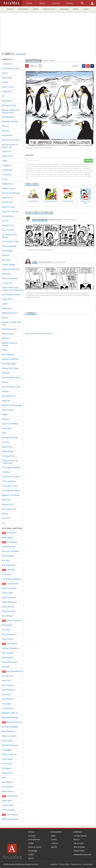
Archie (5, 82)
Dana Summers (9, 588)
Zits (4, 523)
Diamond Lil (8, 198)
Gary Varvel (10, 644)
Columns (55, 843)
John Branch (8, 676)
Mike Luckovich (9, 736)
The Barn (6, 472)
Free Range (7, 251)
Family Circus (8, 225)
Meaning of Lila (9, 329)
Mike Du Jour (8, 334)
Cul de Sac (7, 174)
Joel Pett (6, 667)
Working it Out (9, 509)
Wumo (5, 514)
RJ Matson (7, 768)
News (53, 836)
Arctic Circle (7, 87)
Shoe (4, 433)
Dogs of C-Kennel (10, 211)
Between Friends (10, 121)
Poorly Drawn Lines (11, 387)
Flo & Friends (8, 230)
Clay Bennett (10, 584)
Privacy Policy (64, 864)
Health (36, 9)
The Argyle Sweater (11, 467)
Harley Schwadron (10, 648)
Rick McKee (7, 782)
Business (10, 9)
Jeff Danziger (8, 653)
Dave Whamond (9, 602)
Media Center (79, 851)
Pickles (5, 382)
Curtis (5, 179)
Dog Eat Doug (8, 207)
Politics (76, 9)
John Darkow (8, 685)
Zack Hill (6, 518)
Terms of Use (76, 864)
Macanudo (7, 308)
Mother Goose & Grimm (9, 344)
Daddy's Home (9, 188)
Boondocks (7, 135)
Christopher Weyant (11, 579)
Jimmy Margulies (10, 662)
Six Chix (6, 442)
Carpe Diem (7, 156)
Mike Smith (7, 741)
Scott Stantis (8, 787)
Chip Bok (8, 570)
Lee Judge (6, 704)
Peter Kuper (8, 759)
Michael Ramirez (12, 722)
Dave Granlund (9, 597)
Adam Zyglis (8, 537)
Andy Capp (7, 78)
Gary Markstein (9, 634)
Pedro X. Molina (9, 754)
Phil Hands (7, 764)
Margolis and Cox (10, 713)
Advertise (54, 864)
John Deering (8, 690)
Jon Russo (6, 694)
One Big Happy (9, 364)
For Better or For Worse (10, 236)
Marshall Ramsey (10, 717)
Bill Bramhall (8, 556)
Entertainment (23, 9)
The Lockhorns (9, 481)
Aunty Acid (7, 91)
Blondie (5, 131)
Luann (5, 304)
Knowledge (64, 9)
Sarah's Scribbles (10, 424)
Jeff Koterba (7, 657)
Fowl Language (9, 246)
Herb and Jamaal (10, 278)
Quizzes (54, 847)
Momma (6, 338)
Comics (54, 839)
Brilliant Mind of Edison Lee (10, 146)
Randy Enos (7, 773)
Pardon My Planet (10, 368)
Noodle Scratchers (10, 359)
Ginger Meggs (8, 264)
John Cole (6, 681)
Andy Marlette (9, 547)
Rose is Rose (8, 410)
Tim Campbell (8, 810)
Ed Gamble (7, 625)
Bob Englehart (9, 565)
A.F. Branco (9, 533)
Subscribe (88, 161)
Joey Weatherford (12, 671)
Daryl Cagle (7, 593)
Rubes (5, 414)
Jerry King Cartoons (11, 294)
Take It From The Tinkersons (10, 462)
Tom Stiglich (10, 815)
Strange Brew (8, 456)
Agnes (5, 73)
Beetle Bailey (8, 117)
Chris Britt (7, 574)
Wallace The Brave (11, 495)
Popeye (5, 391)
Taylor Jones (8, 805)
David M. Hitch (9, 611)
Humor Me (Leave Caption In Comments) (12, 289)
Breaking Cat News (11, 140)
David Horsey (8, 607)
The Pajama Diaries (11, 491)
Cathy (5, 161)
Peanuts (6, 373)
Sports (86, 9)
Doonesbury (8, 216)
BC (3, 96)
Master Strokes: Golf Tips (11, 323)
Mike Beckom (8, 731)
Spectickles (7, 447)
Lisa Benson (8, 708)
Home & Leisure (49, 9)
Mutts (5, 350)
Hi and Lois (7, 283)
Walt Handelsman (10, 819)
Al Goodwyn (10, 542)
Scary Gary (7, 428)
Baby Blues (7, 101)
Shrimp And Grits (10, 437)
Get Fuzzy (6, 260)
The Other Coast (10, 486)
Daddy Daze (7, 184)
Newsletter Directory (82, 854)
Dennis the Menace (11, 193)
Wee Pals (6, 500)
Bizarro (5, 126)
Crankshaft (7, 170)
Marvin (5, 318)
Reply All (6, 401)
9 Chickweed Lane (10, 68)
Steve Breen (8, 791)
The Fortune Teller (11, 477)
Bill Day (6, 560)
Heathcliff (6, 274)
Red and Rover (9, 396)
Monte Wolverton (10, 745)
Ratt (4, 778)
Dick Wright (7, 616)
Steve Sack (7, 801)
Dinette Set (7, 202)
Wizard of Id (8, 504)
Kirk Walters (8, 699)
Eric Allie (6, 630)
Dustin (5, 221)
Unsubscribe (88, 864)
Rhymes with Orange (12, 405)
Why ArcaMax (79, 847)
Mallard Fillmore (10, 313)
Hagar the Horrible (11, 269)
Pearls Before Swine (11, 377)
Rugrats (6, 419)
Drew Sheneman (12, 621)
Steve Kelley (10, 796)
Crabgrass (7, 165)
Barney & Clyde (9, 105)
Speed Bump (8, 451)
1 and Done (7, 64)
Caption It (7, 151)
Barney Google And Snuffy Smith (11, 111)
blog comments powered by (39, 334)
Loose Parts (7, 299)
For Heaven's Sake (10, 241)
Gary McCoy (7, 639)
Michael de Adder (10, 727)
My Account (79, 843)
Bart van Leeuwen (10, 551)
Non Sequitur (8, 354)
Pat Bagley (7, 750)
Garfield (6, 255)
